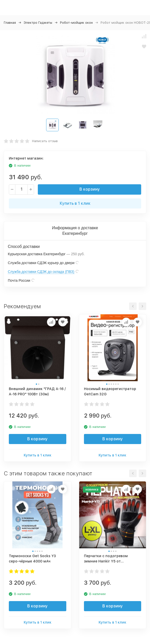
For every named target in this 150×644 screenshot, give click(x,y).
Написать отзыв (45, 141)
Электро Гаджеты (38, 23)
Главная (10, 23)
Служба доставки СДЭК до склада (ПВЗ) (41, 272)
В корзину (90, 189)
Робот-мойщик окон (76, 23)
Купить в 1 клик (75, 203)
